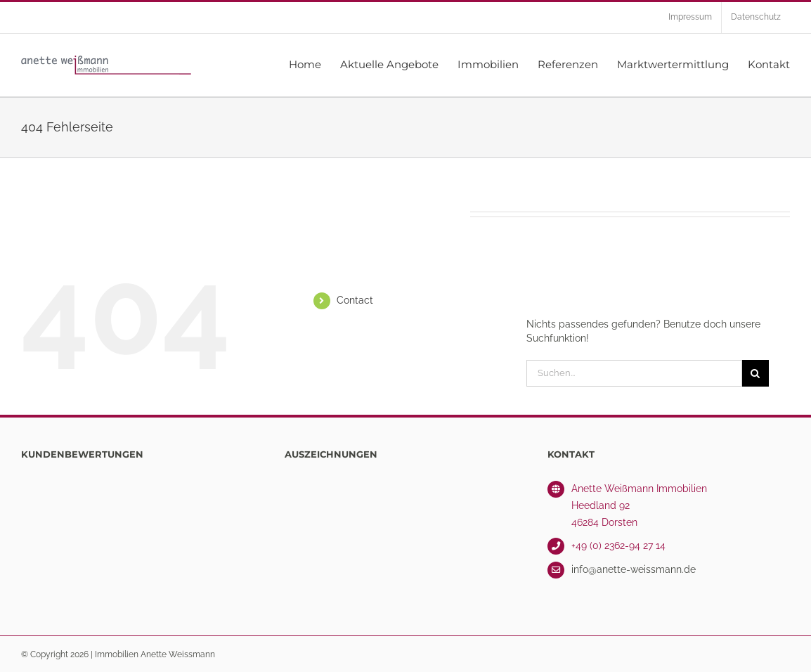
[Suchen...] (634, 373)
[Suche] (755, 373)
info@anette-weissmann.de (634, 569)
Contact (355, 300)
